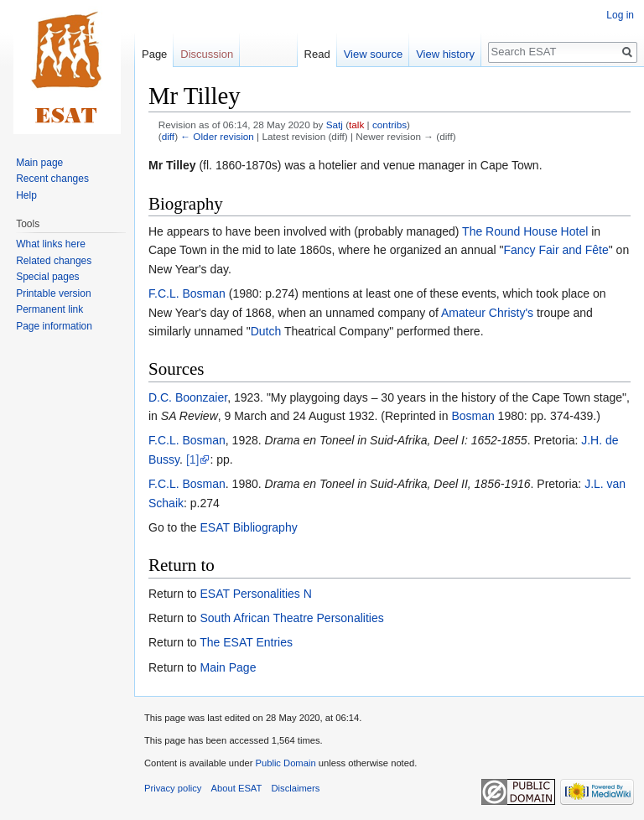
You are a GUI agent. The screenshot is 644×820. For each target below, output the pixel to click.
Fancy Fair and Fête (556, 250)
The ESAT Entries (246, 642)
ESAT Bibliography (248, 527)
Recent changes (52, 179)
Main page (39, 163)
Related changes (54, 261)
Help (26, 195)
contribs (390, 125)
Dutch (266, 331)
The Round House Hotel (525, 231)
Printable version (53, 293)
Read (317, 54)
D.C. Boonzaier (188, 397)
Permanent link (49, 309)
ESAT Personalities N (255, 594)
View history (445, 54)
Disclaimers (296, 788)
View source (374, 54)
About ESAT (237, 788)
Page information (54, 326)
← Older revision (217, 136)
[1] (193, 459)
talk (356, 125)
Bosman (473, 416)
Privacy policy (173, 788)
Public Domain (285, 763)
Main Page (228, 667)
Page (154, 54)
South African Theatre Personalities (291, 618)
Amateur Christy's (487, 313)
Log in (620, 15)
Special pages (47, 277)
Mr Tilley (172, 165)
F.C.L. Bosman (187, 293)
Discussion (207, 54)
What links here (51, 244)
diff (168, 136)
